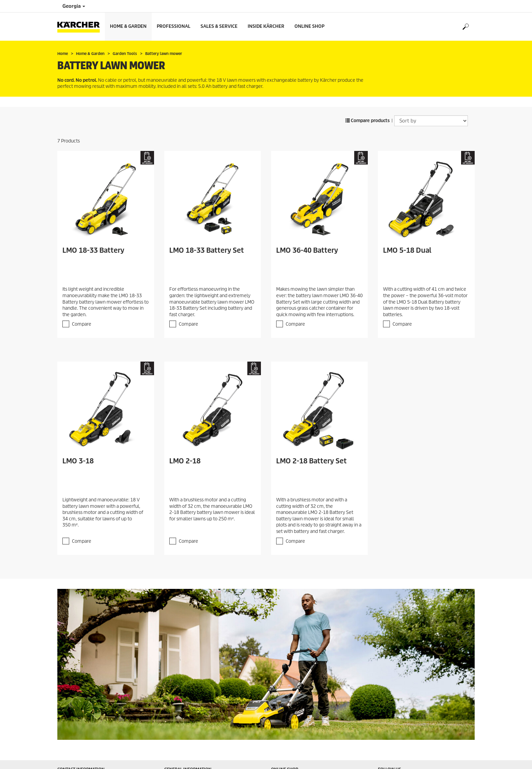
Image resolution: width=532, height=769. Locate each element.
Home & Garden (128, 26)
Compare (82, 324)
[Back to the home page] (81, 27)
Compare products (368, 121)
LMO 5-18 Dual (407, 250)
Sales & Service (219, 26)
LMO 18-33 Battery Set (207, 250)
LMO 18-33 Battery (93, 250)
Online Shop (309, 26)
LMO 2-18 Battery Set (311, 461)
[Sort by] (431, 121)
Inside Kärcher (266, 26)
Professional (174, 26)
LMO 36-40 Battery (307, 250)
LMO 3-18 (78, 461)
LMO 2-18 (185, 461)
